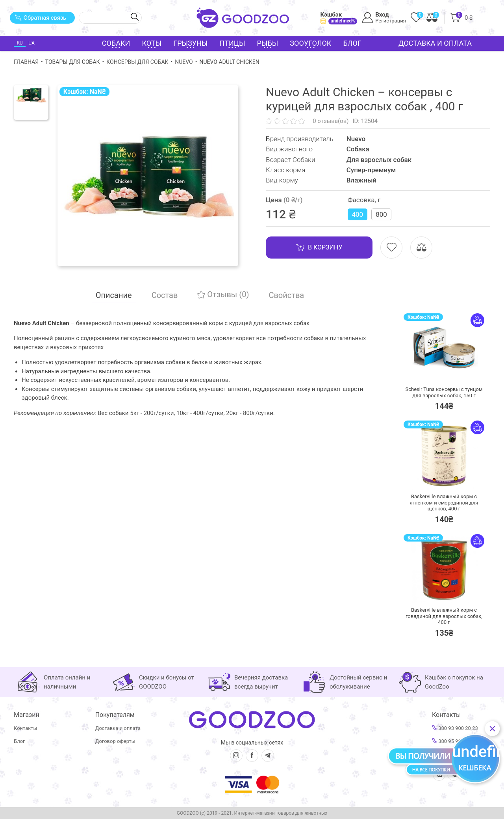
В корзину (319, 248)
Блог (352, 43)
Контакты (26, 728)
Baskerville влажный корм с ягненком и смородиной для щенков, (444, 503)
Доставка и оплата (435, 43)
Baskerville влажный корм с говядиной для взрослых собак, (444, 616)
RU (19, 43)
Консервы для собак (137, 62)
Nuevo (184, 62)
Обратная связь (40, 18)
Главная (26, 62)
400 (358, 214)
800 (381, 214)
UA (31, 43)
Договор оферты (115, 741)
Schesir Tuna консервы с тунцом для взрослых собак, (444, 392)
